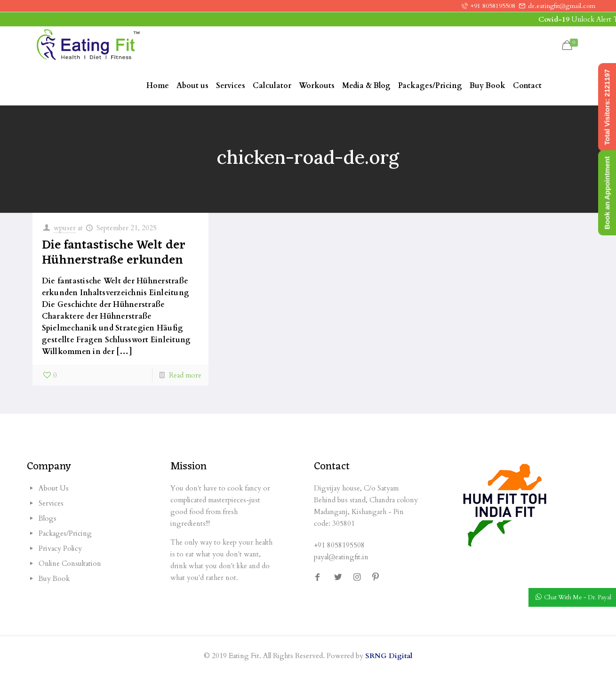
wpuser (65, 228)
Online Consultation (70, 563)
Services (51, 503)
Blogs (48, 518)
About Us (54, 488)
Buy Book (54, 579)
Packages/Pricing (65, 533)
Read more (185, 375)
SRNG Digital (389, 656)
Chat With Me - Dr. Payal (578, 598)
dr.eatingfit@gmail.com (562, 6)
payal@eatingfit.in (341, 557)
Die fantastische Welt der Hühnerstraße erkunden (114, 253)
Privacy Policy (60, 548)
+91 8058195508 (493, 6)
